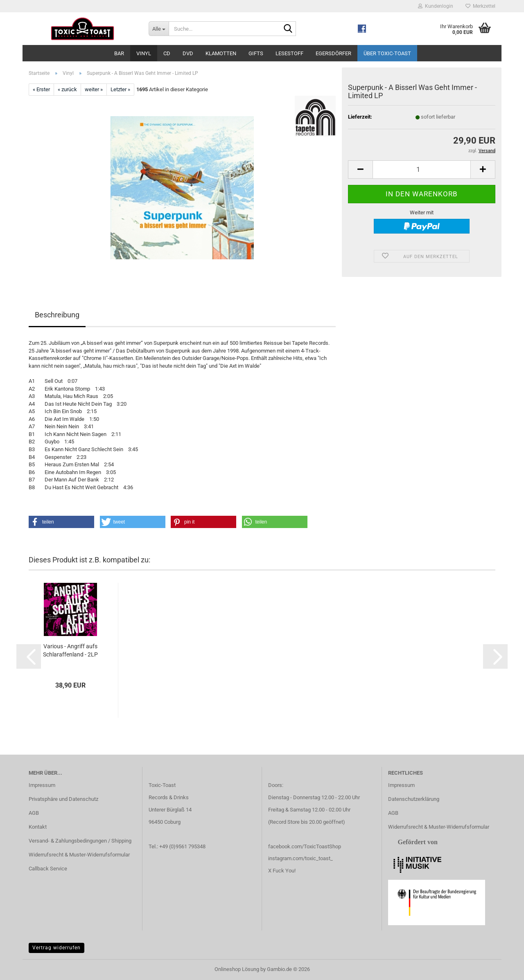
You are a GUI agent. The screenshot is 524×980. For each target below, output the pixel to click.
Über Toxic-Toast (387, 53)
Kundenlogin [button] (436, 6)
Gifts (256, 53)
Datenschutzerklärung (414, 799)
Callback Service (48, 869)
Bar (119, 53)
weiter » (94, 89)
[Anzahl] (422, 170)
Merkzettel (480, 6)
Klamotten (221, 53)
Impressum (42, 785)
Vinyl (144, 53)
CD (167, 53)
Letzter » (120, 89)
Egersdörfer (333, 53)
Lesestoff (289, 53)
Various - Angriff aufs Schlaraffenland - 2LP (70, 650)
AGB (34, 813)
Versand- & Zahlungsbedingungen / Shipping (80, 841)
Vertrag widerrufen (56, 948)
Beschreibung (57, 315)
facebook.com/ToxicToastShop (305, 846)
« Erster (41, 89)
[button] (360, 170)
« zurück (67, 89)
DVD (188, 53)
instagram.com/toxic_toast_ (300, 858)
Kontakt (38, 827)
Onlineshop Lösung (237, 969)
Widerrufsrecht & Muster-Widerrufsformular (79, 855)
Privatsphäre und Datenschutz (63, 799)
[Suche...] (159, 29)
